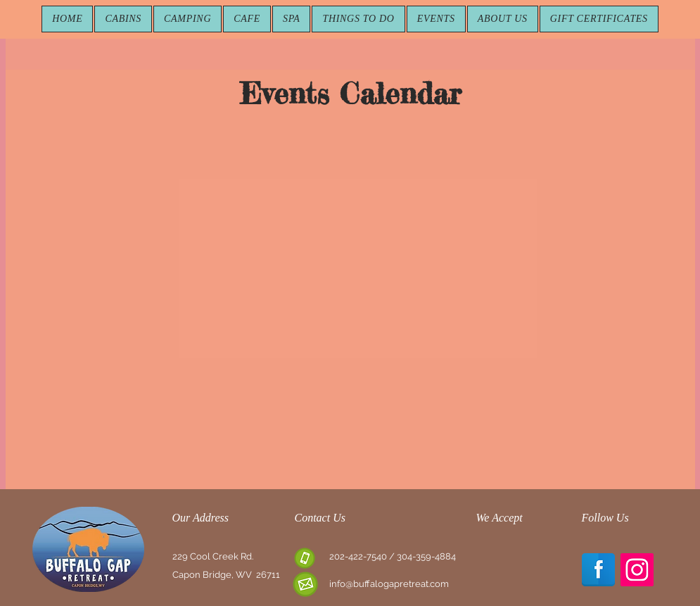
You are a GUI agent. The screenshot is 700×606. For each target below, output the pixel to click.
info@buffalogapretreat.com (389, 584)
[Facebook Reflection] (598, 570)
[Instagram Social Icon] (637, 570)
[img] (492, 568)
